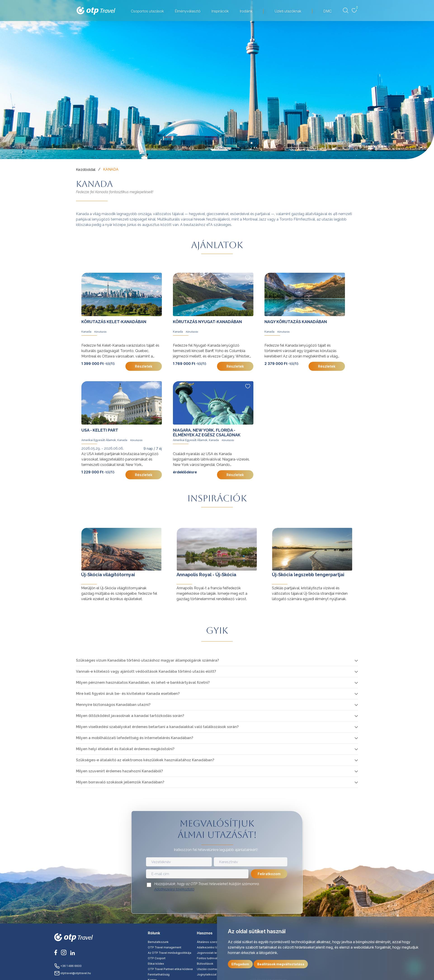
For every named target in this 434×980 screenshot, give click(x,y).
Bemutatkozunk (158, 942)
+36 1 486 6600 (68, 966)
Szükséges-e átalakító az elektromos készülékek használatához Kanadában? (145, 760)
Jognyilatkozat (207, 974)
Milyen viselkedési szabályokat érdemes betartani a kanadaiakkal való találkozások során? (157, 727)
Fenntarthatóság (159, 974)
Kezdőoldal (86, 170)
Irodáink (246, 11)
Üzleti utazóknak (288, 11)
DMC (327, 11)
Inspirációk (220, 11)
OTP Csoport (157, 958)
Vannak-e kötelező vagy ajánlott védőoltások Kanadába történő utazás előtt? (146, 671)
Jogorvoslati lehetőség (212, 953)
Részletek (144, 366)
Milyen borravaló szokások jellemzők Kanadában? (120, 782)
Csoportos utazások (147, 11)
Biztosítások (205, 964)
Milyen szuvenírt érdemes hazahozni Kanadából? (119, 771)
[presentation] (217, 904)
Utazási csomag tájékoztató (216, 969)
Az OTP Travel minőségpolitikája (170, 953)
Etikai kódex (156, 964)
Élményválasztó (188, 11)
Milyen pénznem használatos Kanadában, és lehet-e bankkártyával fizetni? (143, 683)
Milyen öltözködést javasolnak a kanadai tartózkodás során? (130, 716)
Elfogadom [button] (240, 964)
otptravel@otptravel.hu (73, 973)
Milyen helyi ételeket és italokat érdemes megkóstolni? (125, 749)
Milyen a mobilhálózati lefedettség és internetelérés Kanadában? (135, 738)
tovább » (84, 523)
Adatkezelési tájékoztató (174, 889)
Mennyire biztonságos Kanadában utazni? (113, 705)
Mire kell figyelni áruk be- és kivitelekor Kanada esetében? (128, 694)
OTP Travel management (165, 947)
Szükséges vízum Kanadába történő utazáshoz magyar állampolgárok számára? (147, 660)
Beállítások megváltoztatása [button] (281, 964)
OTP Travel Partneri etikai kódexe (170, 969)
